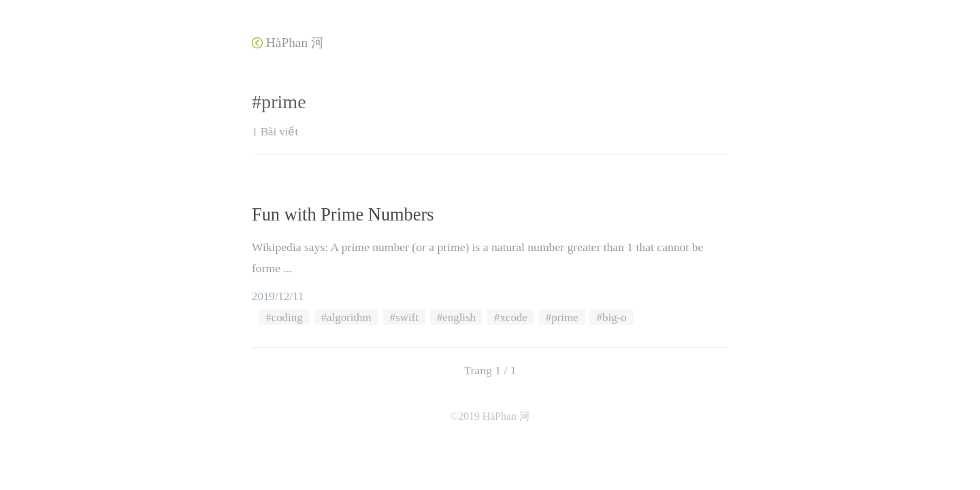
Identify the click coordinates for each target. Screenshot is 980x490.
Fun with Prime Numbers (343, 214)
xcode (514, 317)
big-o (615, 317)
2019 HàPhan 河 (494, 416)
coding (287, 317)
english (459, 317)
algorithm (349, 317)
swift (407, 317)
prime (565, 317)
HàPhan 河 (288, 43)
